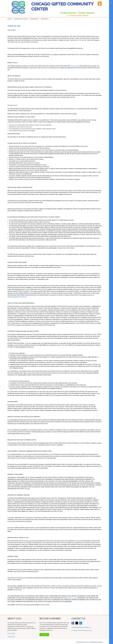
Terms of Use (11, 636)
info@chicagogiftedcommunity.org (81, 627)
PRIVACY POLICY (72, 598)
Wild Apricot (87, 642)
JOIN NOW (44, 635)
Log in (100, 4)
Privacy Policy (11, 633)
